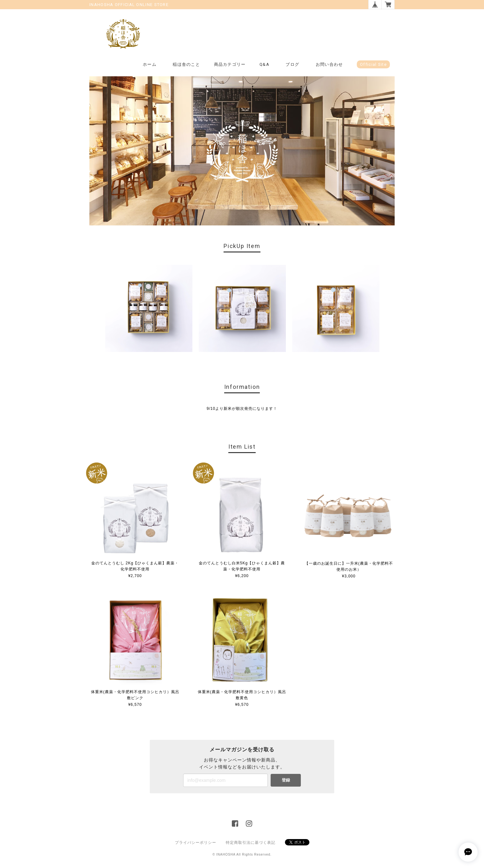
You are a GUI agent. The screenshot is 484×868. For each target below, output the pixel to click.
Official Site (373, 64)
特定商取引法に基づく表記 (251, 843)
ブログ (292, 64)
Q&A (264, 64)
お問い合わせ (329, 64)
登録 (286, 780)
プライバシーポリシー (196, 843)
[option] (149, 308)
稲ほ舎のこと (186, 64)
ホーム (150, 64)
